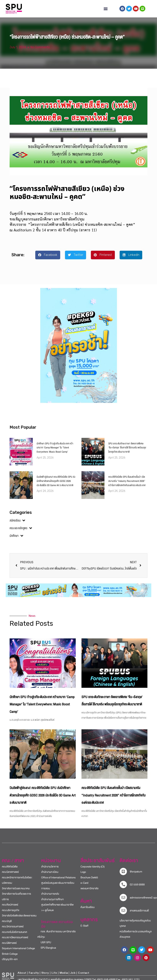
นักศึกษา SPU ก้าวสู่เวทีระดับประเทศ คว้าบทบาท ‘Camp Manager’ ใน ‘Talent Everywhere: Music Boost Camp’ (55, 451)
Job (73, 976)
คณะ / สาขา (13, 864)
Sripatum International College (18, 952)
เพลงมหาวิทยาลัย (90, 892)
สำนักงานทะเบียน (50, 875)
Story (45, 976)
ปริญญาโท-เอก (10, 963)
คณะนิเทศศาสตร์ (10, 875)
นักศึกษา (16, 539)
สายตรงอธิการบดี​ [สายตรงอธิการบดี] (139, 914)
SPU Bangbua (47, 951)
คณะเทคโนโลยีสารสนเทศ (14, 935)
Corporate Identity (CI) (92, 870)
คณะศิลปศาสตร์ (10, 908)
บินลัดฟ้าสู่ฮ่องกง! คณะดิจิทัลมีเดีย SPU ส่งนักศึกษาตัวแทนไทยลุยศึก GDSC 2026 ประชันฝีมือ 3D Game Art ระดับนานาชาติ (56, 484)
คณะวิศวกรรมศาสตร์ (13, 930)
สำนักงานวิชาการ (50, 870)
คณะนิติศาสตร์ (9, 946)
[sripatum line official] (123, 875)
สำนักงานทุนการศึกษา (52, 903)
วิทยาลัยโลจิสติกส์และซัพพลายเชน (19, 919)
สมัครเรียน (17, 524)
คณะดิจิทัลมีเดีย (10, 870)
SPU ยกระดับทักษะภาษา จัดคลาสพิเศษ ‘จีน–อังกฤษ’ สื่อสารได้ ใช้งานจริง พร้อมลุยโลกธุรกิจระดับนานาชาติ (127, 451)
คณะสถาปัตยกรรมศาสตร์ (15, 941)
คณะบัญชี (7, 924)
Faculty (34, 976)
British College (10, 957)
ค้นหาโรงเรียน (88, 910)
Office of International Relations (58, 881)
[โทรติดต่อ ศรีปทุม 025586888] (123, 888)
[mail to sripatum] (123, 901)
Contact (84, 976)
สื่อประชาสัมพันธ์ (98, 864)
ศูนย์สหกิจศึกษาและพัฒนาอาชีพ (57, 908)
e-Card (84, 886)
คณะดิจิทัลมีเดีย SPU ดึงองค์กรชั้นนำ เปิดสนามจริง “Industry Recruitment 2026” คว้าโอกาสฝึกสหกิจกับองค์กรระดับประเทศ (127, 484)
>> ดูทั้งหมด (47, 913)
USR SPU (44, 946)
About (22, 976)
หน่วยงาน (51, 864)
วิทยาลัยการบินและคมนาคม (16, 892)
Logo (83, 875)
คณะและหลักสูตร (21, 532)
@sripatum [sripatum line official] (136, 875)
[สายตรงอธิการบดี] (123, 914)
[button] (106, 9)
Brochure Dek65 (89, 881)
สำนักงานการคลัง (50, 897)
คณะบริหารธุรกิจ (11, 913)
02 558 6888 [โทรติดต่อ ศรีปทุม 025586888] (137, 888)
